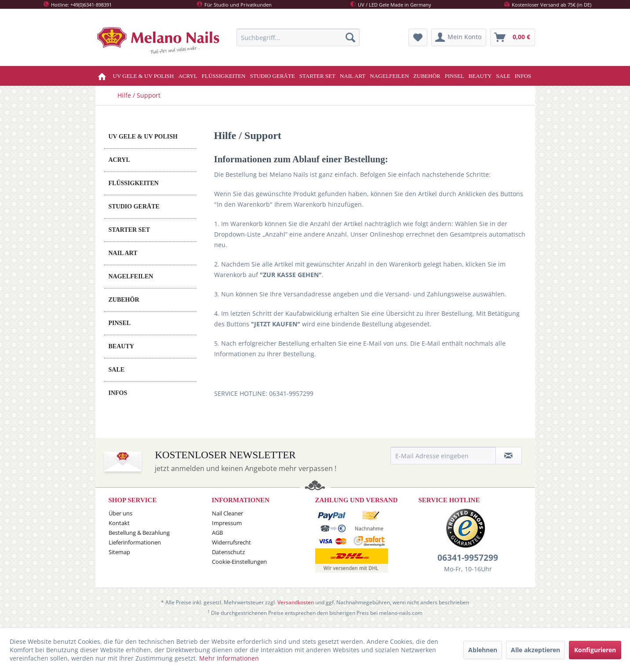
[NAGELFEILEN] (389, 76)
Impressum (227, 523)
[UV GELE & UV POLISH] (144, 76)
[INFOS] (523, 76)
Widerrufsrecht (231, 542)
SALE (117, 370)
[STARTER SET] (317, 76)
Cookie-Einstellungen (239, 562)
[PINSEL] (455, 76)
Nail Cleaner (228, 513)
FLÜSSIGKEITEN (134, 183)
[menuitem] (298, 37)
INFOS (118, 393)
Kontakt (119, 523)
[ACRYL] (188, 76)
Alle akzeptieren (535, 650)
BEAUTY (121, 346)
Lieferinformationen (135, 542)
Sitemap (119, 552)
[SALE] (503, 76)
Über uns (120, 513)
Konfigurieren (595, 650)
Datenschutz (228, 552)
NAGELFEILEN (131, 276)
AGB (217, 533)
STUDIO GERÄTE (134, 206)
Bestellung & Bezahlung (139, 533)
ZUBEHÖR (124, 300)
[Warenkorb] (513, 37)
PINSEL (120, 323)
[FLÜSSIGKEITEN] (224, 76)
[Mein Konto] (459, 37)
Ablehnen (483, 650)
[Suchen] (350, 37)
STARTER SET (129, 230)
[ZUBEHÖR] (427, 76)
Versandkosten (296, 602)
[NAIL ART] (353, 76)
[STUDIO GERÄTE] (272, 76)
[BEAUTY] (480, 76)
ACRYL (119, 160)
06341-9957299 (468, 558)
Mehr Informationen (229, 658)
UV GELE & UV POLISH (143, 137)
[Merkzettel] (418, 37)
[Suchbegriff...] (298, 37)
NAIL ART (123, 253)
